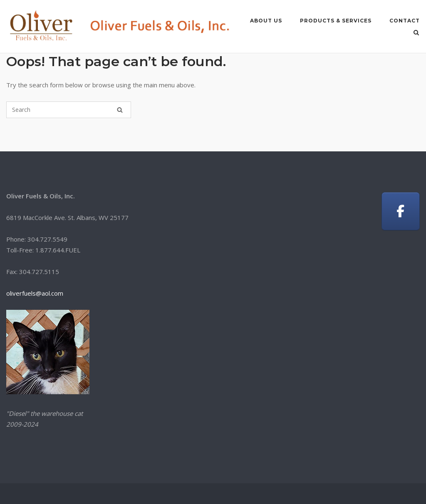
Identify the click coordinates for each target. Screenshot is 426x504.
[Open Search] (416, 33)
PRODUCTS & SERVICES (336, 21)
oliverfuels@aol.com (35, 293)
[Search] (120, 110)
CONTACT (405, 21)
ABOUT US (266, 21)
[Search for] (69, 110)
